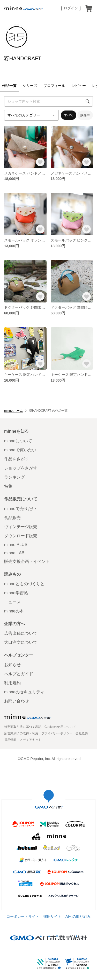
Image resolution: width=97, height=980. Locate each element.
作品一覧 (9, 86)
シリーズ (30, 86)
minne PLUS (16, 545)
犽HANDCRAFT (23, 58)
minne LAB (14, 553)
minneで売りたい (20, 509)
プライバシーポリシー (57, 733)
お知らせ (12, 665)
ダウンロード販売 (21, 536)
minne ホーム (13, 411)
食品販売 (12, 518)
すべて (69, 115)
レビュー (79, 86)
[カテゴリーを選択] (31, 115)
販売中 (85, 115)
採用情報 (10, 740)
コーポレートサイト (23, 916)
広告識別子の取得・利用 (21, 733)
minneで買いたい (20, 450)
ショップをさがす (21, 468)
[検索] (88, 101)
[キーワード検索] (48, 101)
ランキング (14, 477)
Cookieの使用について (60, 727)
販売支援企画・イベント (27, 561)
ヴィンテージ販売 (21, 527)
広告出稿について (21, 633)
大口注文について (21, 642)
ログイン (71, 8)
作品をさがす (17, 459)
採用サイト (52, 916)
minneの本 (14, 611)
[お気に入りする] (40, 162)
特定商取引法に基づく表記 (23, 727)
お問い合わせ (17, 701)
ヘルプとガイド (19, 674)
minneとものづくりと (24, 584)
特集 (8, 486)
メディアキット (31, 740)
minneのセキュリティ (24, 692)
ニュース (12, 602)
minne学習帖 (16, 593)
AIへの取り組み (78, 916)
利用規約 (12, 683)
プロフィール (54, 86)
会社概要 (82, 733)
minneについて (18, 441)
